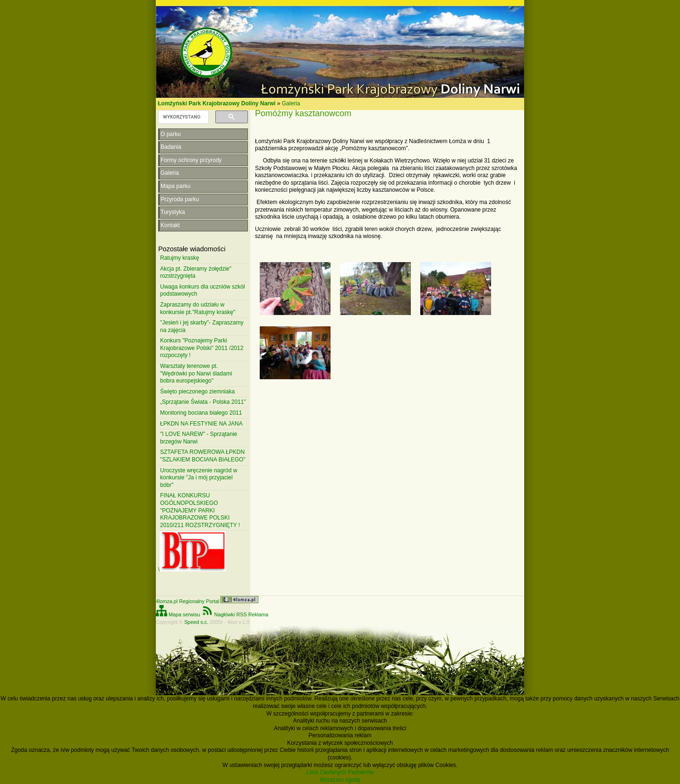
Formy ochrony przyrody (191, 160)
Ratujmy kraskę (180, 258)
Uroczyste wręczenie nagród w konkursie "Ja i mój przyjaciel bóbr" (199, 478)
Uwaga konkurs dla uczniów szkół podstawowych (202, 290)
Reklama (259, 614)
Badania (171, 147)
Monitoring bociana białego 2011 (201, 413)
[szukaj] (183, 117)
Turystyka (173, 212)
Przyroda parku (180, 199)
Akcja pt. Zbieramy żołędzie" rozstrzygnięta (196, 273)
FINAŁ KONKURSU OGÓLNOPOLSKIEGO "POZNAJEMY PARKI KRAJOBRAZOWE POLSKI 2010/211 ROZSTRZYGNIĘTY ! (200, 510)
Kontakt (170, 225)
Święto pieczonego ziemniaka (197, 392)
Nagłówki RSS (224, 614)
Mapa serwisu (178, 614)
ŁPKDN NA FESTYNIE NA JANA (201, 424)
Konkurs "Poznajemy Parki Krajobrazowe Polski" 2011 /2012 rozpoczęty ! (202, 348)
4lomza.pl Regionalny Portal (207, 601)
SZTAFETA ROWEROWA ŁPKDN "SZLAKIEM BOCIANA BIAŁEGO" (203, 456)
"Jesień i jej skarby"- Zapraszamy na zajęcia (202, 326)
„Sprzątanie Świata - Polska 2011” (203, 402)
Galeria (291, 103)
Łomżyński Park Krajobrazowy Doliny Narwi (217, 103)
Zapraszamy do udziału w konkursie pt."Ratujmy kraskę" (198, 308)
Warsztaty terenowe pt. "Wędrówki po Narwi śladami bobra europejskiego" (196, 373)
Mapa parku (175, 186)
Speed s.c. (196, 622)
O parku (171, 134)
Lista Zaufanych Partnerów (340, 772)
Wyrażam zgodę (340, 780)
